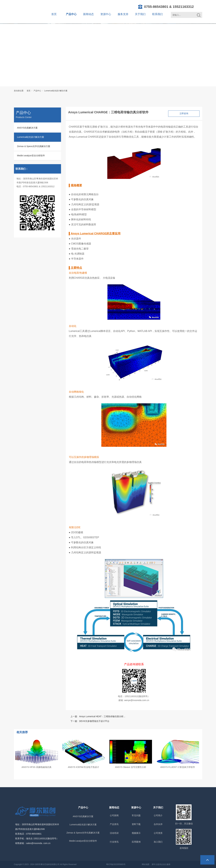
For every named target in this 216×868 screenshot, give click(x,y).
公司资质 (158, 833)
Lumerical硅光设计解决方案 (56, 91)
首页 (54, 14)
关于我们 (140, 14)
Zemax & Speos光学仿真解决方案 (34, 146)
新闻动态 (88, 14)
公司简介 (158, 815)
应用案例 (136, 842)
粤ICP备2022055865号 (116, 864)
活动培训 (114, 833)
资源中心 (106, 14)
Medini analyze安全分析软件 (31, 156)
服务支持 (123, 14)
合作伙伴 (158, 824)
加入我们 (158, 842)
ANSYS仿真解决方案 (27, 128)
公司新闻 (114, 815)
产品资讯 (114, 824)
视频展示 (136, 833)
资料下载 (136, 824)
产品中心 (71, 14)
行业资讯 (114, 842)
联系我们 (157, 14)
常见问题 (136, 815)
